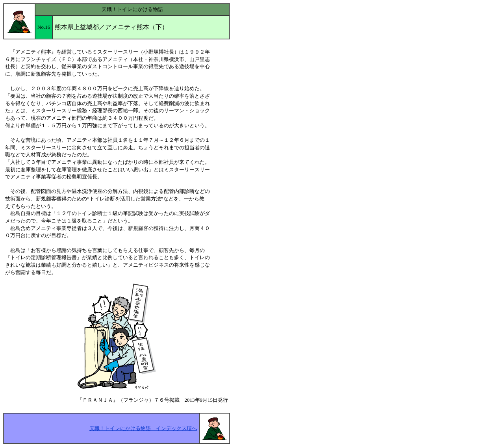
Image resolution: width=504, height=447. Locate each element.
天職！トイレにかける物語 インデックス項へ (143, 428)
